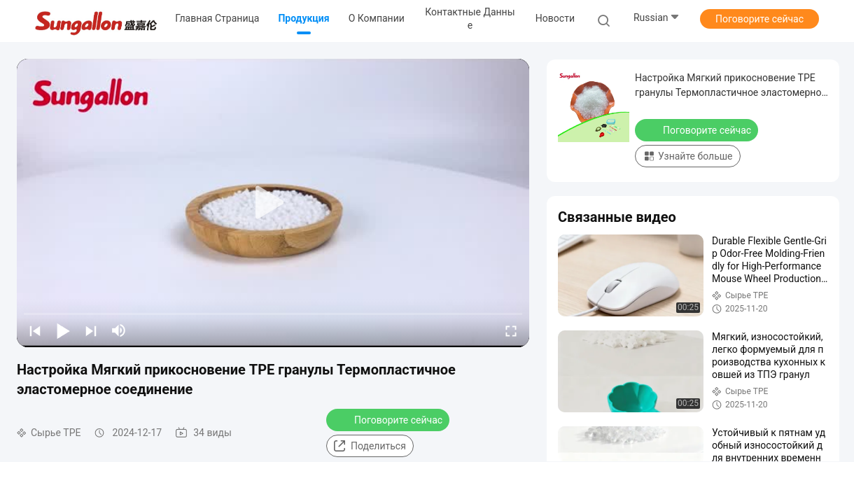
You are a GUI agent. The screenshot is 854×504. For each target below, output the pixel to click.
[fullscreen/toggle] (511, 330)
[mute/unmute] (119, 330)
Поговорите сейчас (759, 19)
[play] (273, 203)
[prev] (35, 330)
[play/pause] (63, 330)
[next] (91, 330)
